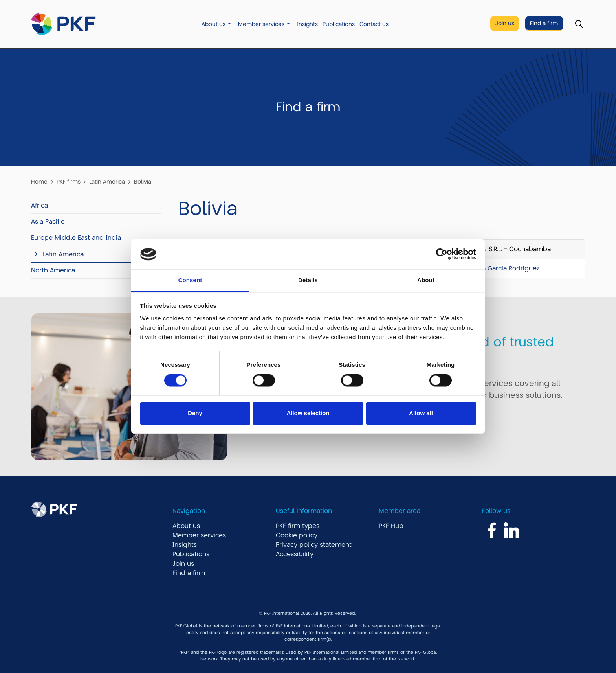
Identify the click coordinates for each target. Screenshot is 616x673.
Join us (505, 23)
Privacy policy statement (314, 545)
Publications (339, 24)
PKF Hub (391, 526)
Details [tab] (308, 280)
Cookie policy (297, 535)
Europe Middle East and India (76, 238)
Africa (39, 206)
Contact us (374, 24)
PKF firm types (298, 526)
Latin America (107, 182)
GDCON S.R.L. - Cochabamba (507, 249)
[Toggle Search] (579, 24)
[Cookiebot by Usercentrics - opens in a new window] (442, 254)
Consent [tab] (190, 280)
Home (39, 182)
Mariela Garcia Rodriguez (501, 268)
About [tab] (426, 280)
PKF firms (69, 182)
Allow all (421, 413)
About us (214, 24)
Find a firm (544, 23)
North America (53, 270)
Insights (307, 24)
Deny (195, 413)
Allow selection (308, 413)
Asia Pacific (48, 222)
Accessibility (295, 554)
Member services (261, 24)
